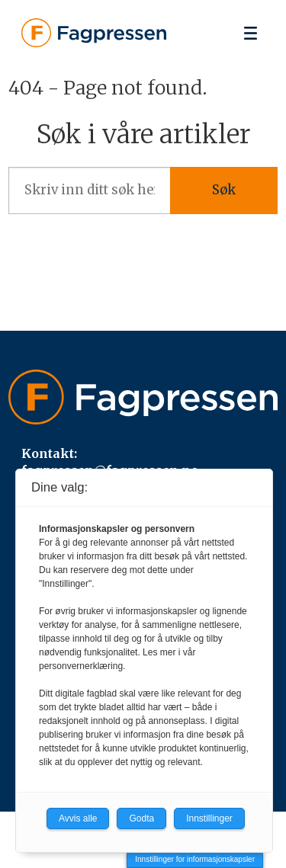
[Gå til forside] (94, 33)
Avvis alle (78, 818)
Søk (224, 190)
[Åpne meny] (251, 33)
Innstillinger (209, 818)
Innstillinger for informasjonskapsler (195, 859)
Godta (141, 818)
